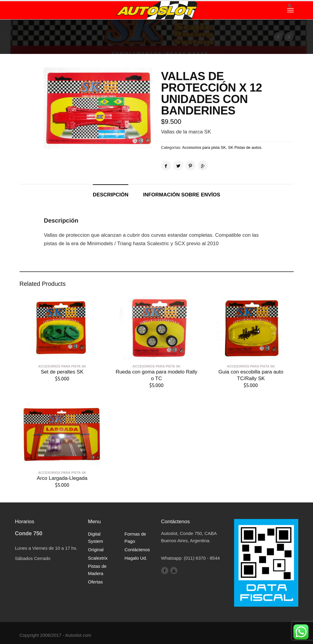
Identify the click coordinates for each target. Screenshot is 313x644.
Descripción (111, 195)
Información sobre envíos (182, 195)
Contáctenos (137, 550)
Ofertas (95, 582)
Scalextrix (98, 558)
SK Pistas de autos (245, 147)
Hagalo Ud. (136, 558)
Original (96, 550)
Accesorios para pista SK (204, 147)
